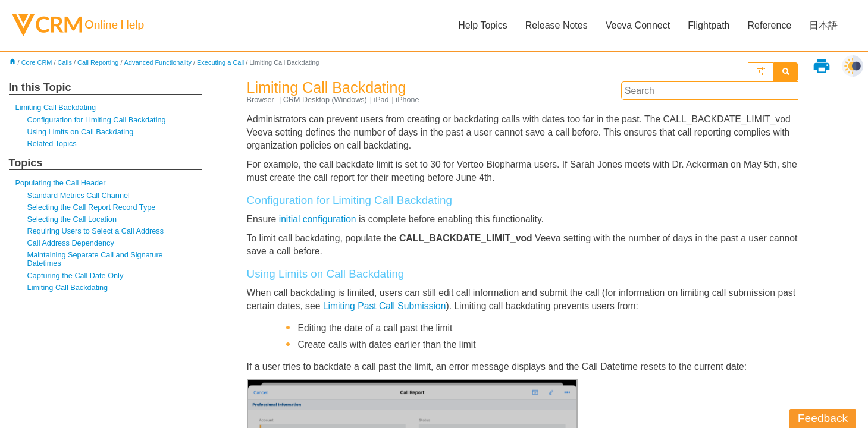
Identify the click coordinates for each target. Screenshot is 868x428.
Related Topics (53, 145)
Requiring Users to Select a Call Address (97, 233)
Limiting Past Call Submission (408, 309)
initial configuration (319, 221)
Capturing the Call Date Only (76, 278)
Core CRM (37, 63)
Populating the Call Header (62, 184)
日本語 (823, 25)
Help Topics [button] (482, 25)
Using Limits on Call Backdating (82, 133)
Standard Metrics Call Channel (80, 196)
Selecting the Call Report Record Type (93, 209)
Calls (66, 63)
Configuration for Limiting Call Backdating (98, 120)
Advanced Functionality (161, 63)
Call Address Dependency (72, 245)
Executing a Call (224, 63)
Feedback (823, 418)
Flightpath (709, 25)
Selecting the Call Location (73, 221)
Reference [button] (769, 25)
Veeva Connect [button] (637, 25)
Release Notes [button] (556, 25)
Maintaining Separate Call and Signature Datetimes (97, 261)
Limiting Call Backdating (57, 108)
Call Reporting (100, 63)
